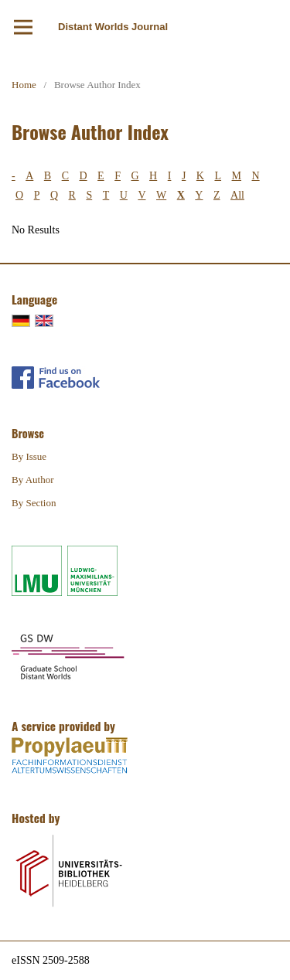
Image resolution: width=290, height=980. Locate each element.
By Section (34, 503)
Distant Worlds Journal (113, 27)
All (237, 195)
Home (24, 85)
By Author (33, 480)
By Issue (29, 456)
